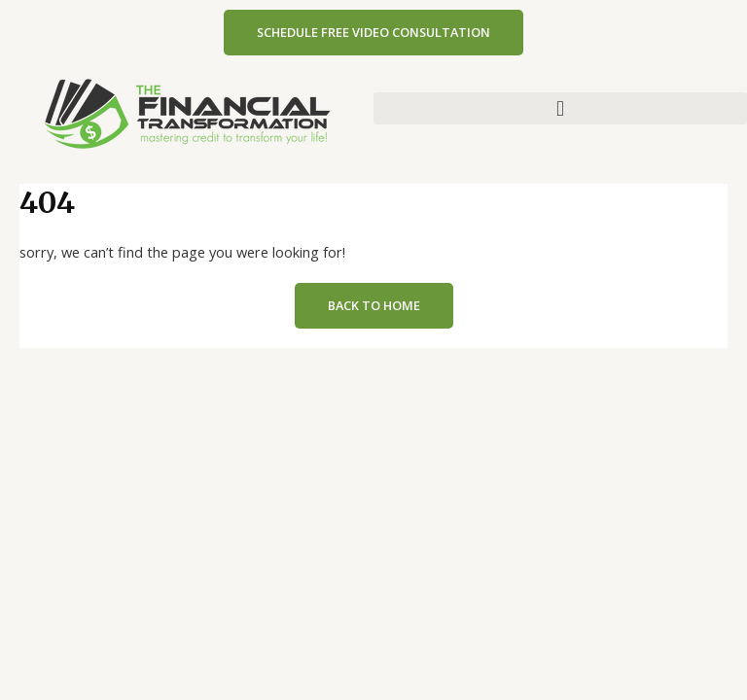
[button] (560, 108)
